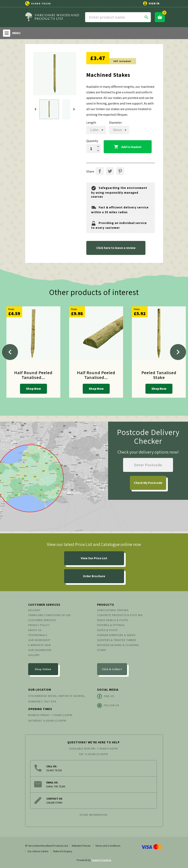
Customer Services (42, 620)
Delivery (34, 610)
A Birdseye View (39, 645)
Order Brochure (94, 576)
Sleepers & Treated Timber (117, 640)
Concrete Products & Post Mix (120, 615)
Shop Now (33, 389)
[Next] (178, 352)
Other (102, 650)
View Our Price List (94, 558)
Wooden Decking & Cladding (118, 645)
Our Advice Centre (38, 851)
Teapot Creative (101, 860)
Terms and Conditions (108, 846)
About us (35, 630)
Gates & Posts (107, 630)
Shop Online (43, 669)
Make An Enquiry (63, 851)
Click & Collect (112, 669)
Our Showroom (40, 650)
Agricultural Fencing (113, 610)
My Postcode (148, 483)
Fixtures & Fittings (111, 625)
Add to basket (128, 147)
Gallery (34, 655)
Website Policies (81, 846)
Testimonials (38, 635)
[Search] (118, 17)
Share (100, 171)
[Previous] (10, 352)
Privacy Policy (39, 625)
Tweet (110, 171)
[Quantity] (91, 149)
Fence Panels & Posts (113, 620)
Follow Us (108, 705)
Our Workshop (39, 640)
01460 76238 (41, 3)
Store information (93, 815)
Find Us (106, 696)
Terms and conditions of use (50, 615)
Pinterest (120, 171)
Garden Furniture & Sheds (116, 635)
